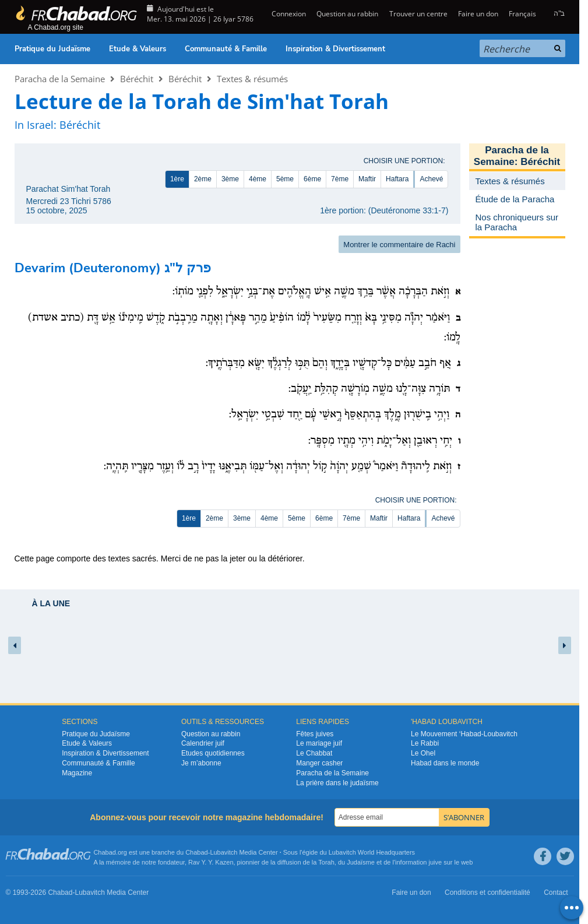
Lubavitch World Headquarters (372, 852)
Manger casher (319, 763)
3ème (230, 179)
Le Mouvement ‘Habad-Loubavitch (464, 734)
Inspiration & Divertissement (335, 49)
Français (522, 14)
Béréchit (137, 79)
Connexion (288, 14)
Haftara (397, 179)
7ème (340, 179)
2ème (203, 179)
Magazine (77, 773)
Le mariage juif (319, 743)
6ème (312, 179)
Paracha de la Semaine (60, 79)
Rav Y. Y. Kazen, (212, 862)
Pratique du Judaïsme (52, 49)
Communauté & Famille (226, 49)
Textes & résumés (252, 79)
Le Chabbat (314, 753)
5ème (285, 179)
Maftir (367, 179)
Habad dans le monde (445, 763)
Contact (556, 893)
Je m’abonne (201, 763)
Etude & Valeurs (138, 49)
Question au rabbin (347, 14)
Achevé (431, 179)
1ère (177, 179)
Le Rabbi (425, 743)
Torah (326, 862)
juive (436, 862)
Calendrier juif (203, 743)
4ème (258, 179)
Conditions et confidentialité (487, 893)
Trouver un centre (418, 14)
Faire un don (478, 14)
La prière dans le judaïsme (337, 783)
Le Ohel (423, 753)
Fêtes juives (315, 734)
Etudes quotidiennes (213, 753)
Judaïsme (361, 862)
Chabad (197, 852)
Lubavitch (223, 852)
